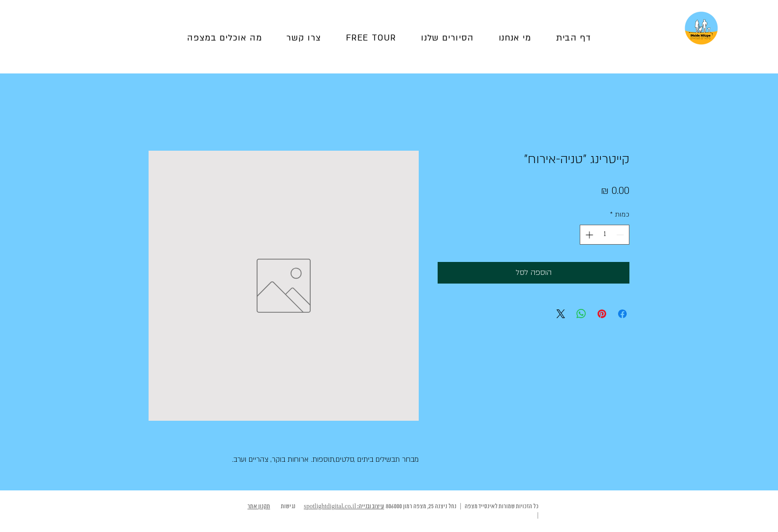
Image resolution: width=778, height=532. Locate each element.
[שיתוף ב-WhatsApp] (581, 314)
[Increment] (588, 235)
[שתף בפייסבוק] (622, 314)
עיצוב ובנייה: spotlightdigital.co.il (344, 507)
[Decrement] (621, 235)
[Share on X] (561, 314)
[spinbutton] (605, 235)
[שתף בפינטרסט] (602, 314)
